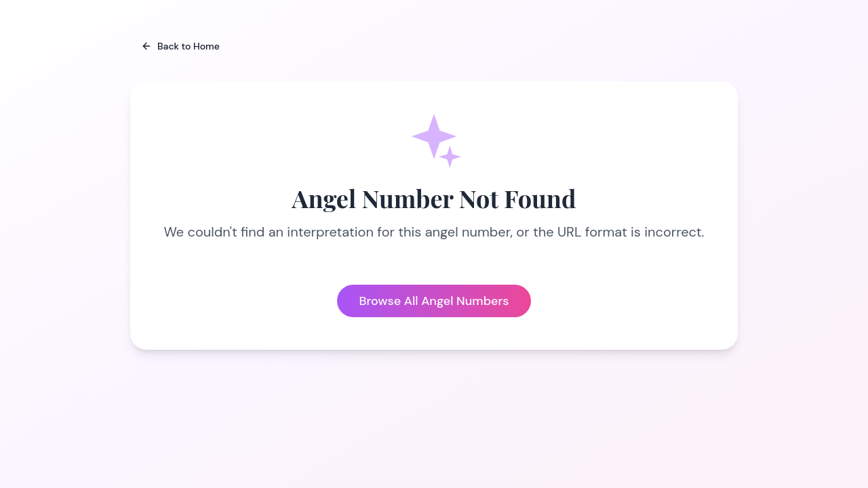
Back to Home (180, 46)
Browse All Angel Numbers (434, 301)
